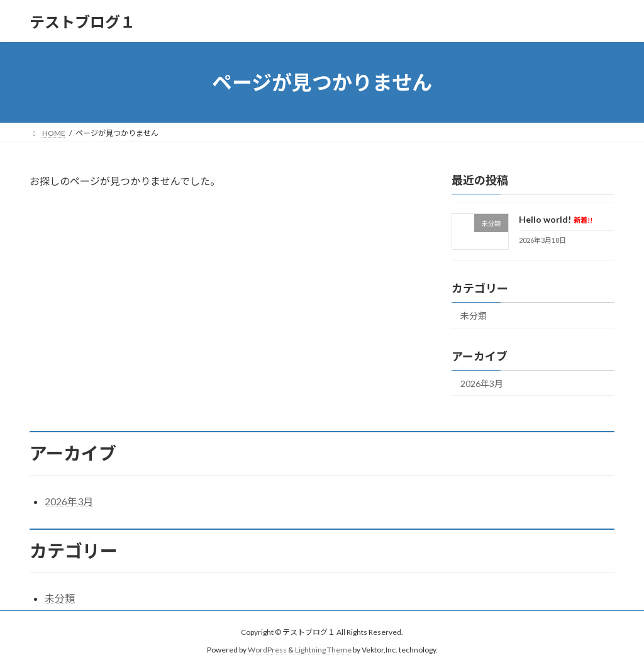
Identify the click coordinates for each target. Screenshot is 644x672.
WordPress (267, 650)
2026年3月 (482, 384)
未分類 (474, 316)
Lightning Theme (323, 650)
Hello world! (556, 219)
